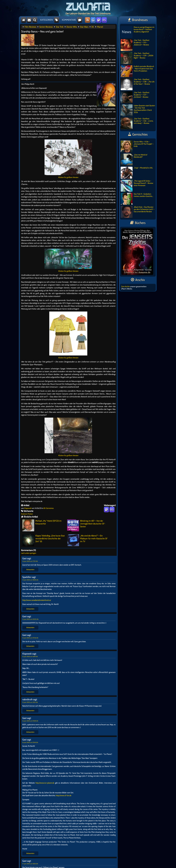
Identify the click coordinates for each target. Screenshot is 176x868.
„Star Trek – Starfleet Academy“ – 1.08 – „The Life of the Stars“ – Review (138, 84)
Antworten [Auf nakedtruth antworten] (30, 711)
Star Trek (60, 27)
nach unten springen (29, 553)
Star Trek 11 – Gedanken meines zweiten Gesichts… (137, 199)
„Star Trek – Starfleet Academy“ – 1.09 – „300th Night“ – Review (137, 58)
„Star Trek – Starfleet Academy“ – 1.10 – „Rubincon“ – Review (135, 45)
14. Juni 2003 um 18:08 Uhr (30, 580)
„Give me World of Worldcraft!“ (134, 160)
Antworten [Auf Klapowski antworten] (30, 692)
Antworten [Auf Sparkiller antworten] (30, 609)
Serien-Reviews (46, 27)
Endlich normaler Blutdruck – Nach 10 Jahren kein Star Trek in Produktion (137, 71)
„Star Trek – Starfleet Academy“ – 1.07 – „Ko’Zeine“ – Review (135, 97)
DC (93, 27)
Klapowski (28, 508)
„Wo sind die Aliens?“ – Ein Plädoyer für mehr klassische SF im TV (87, 540)
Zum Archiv (125, 287)
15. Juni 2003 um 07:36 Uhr (30, 638)
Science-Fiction (27, 514)
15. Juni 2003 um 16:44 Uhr (30, 656)
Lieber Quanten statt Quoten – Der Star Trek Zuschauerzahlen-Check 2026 (138, 110)
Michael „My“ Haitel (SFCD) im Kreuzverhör (42, 525)
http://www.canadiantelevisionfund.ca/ (37, 600)
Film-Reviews (30, 27)
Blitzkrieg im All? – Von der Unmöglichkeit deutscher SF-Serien (86, 525)
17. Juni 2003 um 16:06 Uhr (30, 864)
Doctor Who (72, 27)
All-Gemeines (49, 508)
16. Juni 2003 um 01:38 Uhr (30, 721)
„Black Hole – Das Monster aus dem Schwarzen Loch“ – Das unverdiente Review (138, 212)
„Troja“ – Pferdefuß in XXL (137, 173)
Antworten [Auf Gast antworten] (30, 569)
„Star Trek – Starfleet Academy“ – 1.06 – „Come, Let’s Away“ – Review (137, 123)
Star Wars (84, 27)
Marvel (100, 27)
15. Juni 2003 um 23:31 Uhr (30, 702)
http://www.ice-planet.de (45, 783)
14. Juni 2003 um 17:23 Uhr (30, 561)
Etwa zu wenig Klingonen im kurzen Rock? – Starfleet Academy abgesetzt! (138, 32)
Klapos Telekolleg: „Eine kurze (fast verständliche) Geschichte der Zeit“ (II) (44, 540)
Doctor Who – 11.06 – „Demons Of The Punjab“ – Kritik (137, 146)
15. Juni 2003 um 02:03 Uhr (30, 619)
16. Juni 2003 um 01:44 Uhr (30, 742)
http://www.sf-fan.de (64, 795)
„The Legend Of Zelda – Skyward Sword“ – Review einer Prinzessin (137, 186)
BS (104, 20)
